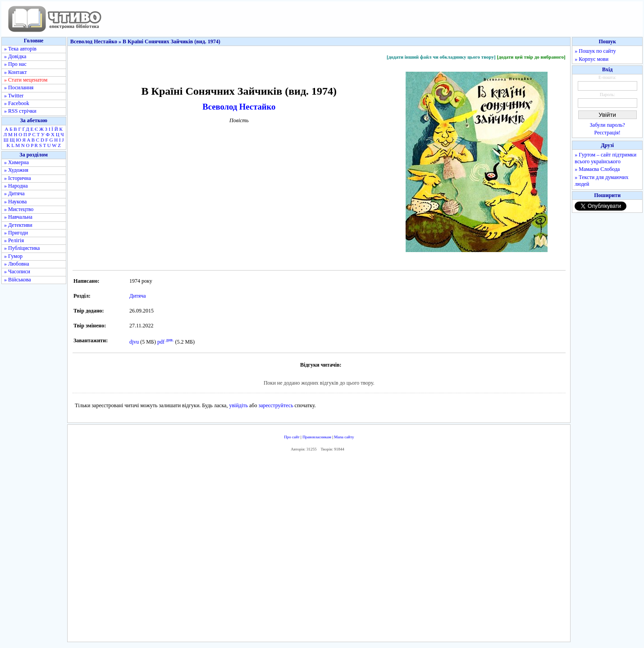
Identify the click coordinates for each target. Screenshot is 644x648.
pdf (161, 342)
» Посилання (19, 87)
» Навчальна (18, 217)
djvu (134, 342)
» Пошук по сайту (595, 51)
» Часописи (17, 271)
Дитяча (138, 296)
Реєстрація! (607, 133)
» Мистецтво (19, 209)
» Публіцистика (22, 248)
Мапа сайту (344, 437)
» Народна (16, 186)
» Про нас (15, 64)
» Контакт (15, 72)
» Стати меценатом (26, 80)
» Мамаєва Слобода (597, 169)
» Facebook (17, 103)
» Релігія (14, 240)
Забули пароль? (607, 125)
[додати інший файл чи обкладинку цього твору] (441, 57)
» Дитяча (14, 193)
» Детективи (18, 225)
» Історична (18, 178)
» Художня (16, 170)
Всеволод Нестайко (239, 107)
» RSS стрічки (20, 111)
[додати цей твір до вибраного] (531, 57)
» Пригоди (16, 233)
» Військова (18, 280)
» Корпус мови (591, 59)
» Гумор (13, 256)
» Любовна (17, 264)
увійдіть (238, 405)
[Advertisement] (319, 549)
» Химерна (16, 162)
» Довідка (15, 56)
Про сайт (292, 437)
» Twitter (14, 96)
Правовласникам (317, 437)
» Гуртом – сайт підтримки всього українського (605, 158)
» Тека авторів (20, 49)
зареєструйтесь (276, 405)
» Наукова (15, 202)
